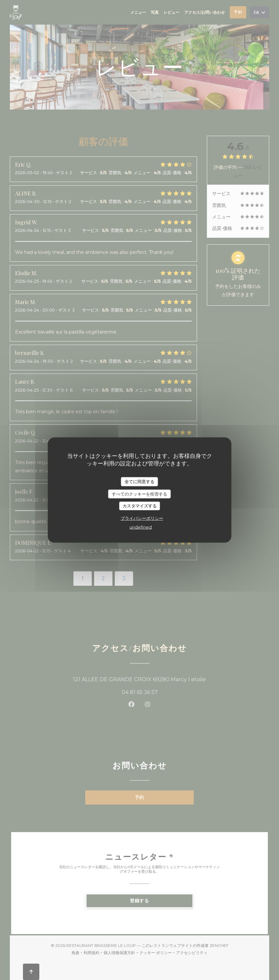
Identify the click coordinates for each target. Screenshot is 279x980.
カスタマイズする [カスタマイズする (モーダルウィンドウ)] (140, 506)
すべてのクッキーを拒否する (139, 494)
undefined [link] (141, 527)
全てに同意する (139, 481)
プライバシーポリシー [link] (142, 518)
